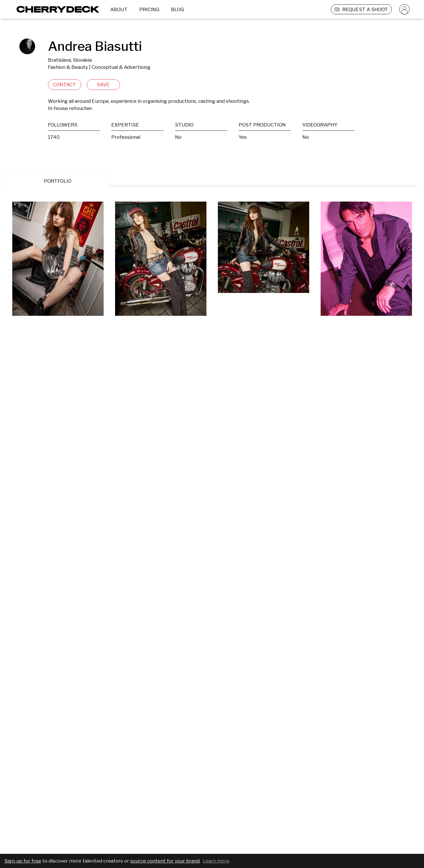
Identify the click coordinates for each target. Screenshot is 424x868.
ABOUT (119, 9)
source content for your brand (165, 861)
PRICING (149, 9)
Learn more (216, 861)
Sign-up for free (23, 861)
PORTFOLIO (58, 181)
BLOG (177, 9)
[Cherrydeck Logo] (56, 9)
